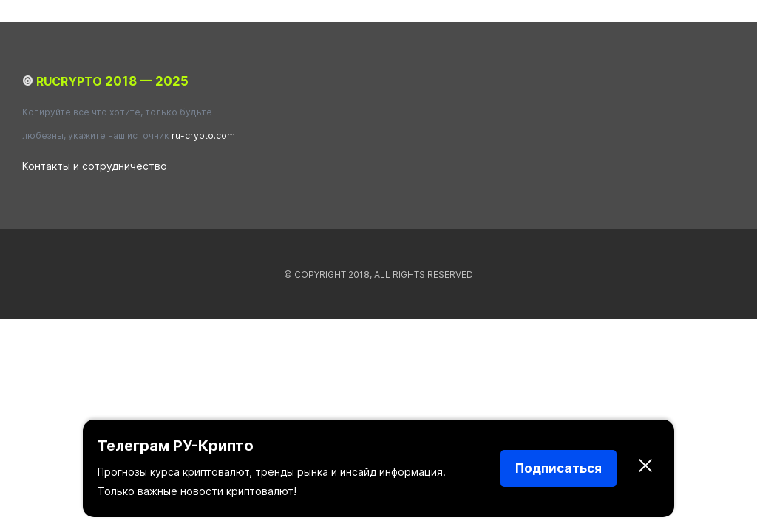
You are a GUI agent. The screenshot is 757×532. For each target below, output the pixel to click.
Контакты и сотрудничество (95, 166)
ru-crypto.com (203, 136)
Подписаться (559, 468)
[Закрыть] (645, 468)
